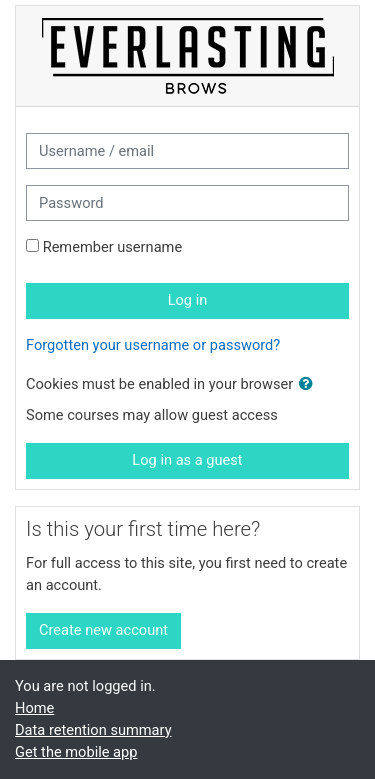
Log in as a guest (187, 460)
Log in (188, 300)
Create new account (103, 630)
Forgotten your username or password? (153, 345)
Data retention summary (93, 730)
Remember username (113, 247)
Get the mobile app (76, 752)
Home (34, 708)
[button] (310, 385)
